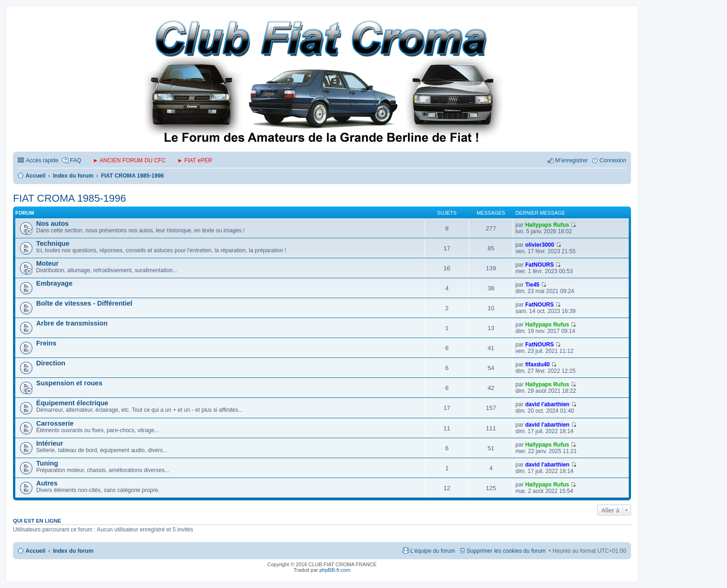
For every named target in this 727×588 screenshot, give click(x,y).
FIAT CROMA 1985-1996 (70, 198)
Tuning (47, 463)
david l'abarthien (548, 404)
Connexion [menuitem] (613, 160)
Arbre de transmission (72, 323)
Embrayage (54, 283)
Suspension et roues (69, 383)
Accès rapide (42, 160)
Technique (53, 243)
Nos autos (52, 224)
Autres (47, 483)
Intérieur (50, 443)
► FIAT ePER (195, 160)
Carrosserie (55, 423)
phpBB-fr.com (335, 570)
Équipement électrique (72, 403)
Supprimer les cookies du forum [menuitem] (506, 551)
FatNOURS (540, 265)
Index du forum (73, 551)
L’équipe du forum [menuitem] (433, 551)
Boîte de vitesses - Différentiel (84, 303)
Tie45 (532, 285)
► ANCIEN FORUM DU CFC (129, 160)
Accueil (35, 551)
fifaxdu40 (538, 364)
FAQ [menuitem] (76, 160)
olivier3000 (540, 245)
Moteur (47, 263)
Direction (51, 363)
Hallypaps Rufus (547, 225)
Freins (46, 343)
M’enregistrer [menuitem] (571, 160)
